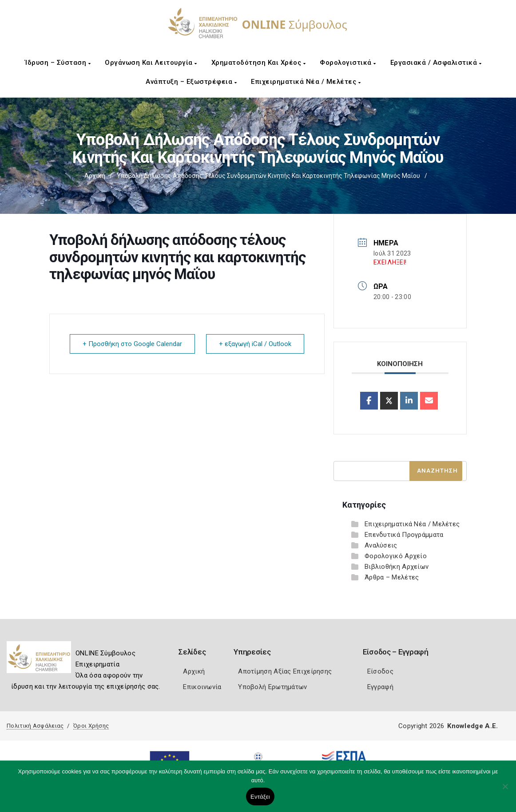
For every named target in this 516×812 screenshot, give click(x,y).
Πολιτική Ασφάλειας (35, 726)
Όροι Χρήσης (91, 726)
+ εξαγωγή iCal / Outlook (255, 344)
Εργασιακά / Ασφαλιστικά (436, 63)
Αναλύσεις (381, 545)
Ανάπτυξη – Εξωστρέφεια (191, 82)
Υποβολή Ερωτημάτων (272, 687)
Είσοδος (380, 671)
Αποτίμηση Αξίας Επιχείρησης (285, 671)
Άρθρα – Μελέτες (392, 577)
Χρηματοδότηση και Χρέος (259, 63)
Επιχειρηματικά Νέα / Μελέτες (306, 82)
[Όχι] (505, 791)
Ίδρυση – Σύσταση (58, 63)
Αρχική (95, 176)
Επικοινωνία (202, 687)
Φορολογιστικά (348, 63)
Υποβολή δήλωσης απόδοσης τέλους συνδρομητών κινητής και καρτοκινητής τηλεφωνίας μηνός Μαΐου (268, 176)
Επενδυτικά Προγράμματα (404, 535)
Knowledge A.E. (472, 726)
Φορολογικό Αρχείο (396, 556)
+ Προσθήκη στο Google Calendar (132, 344)
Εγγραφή (380, 687)
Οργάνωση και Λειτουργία (151, 63)
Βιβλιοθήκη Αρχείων (397, 567)
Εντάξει (260, 797)
